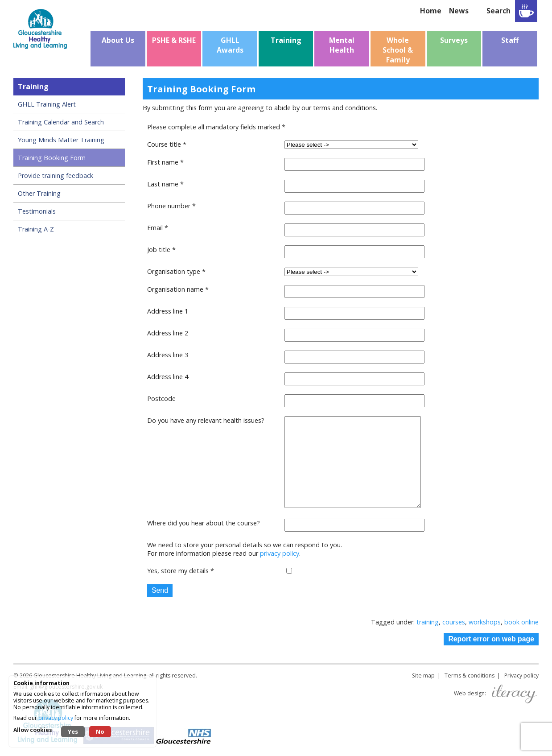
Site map (423, 675)
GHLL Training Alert (47, 104)
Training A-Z (36, 229)
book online (521, 622)
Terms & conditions (470, 675)
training (428, 622)
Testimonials (37, 211)
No (100, 731)
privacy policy (280, 553)
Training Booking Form (52, 158)
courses (454, 622)
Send (160, 590)
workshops (485, 622)
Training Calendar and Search (61, 122)
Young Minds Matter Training (61, 140)
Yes (73, 731)
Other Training (39, 193)
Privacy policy (521, 675)
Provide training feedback (56, 176)
